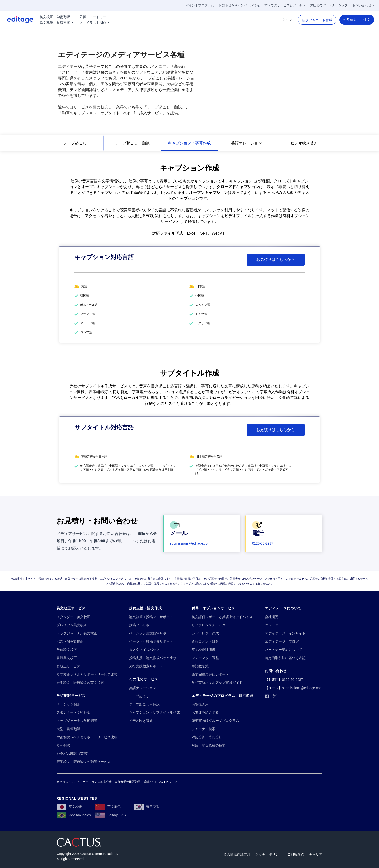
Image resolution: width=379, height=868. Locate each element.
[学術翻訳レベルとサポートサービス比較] (87, 737)
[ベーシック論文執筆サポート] (151, 633)
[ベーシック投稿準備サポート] (151, 642)
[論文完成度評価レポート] (210, 674)
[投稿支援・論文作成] (145, 608)
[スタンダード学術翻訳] (73, 713)
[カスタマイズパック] (144, 650)
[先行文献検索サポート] (146, 666)
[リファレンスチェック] (209, 625)
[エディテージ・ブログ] (282, 642)
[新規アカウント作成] (317, 20)
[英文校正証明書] (204, 650)
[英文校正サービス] (71, 608)
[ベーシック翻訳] (68, 704)
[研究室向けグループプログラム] (215, 721)
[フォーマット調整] (205, 658)
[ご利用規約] (296, 854)
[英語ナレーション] (247, 143)
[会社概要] (272, 617)
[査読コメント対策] (205, 642)
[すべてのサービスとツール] (285, 5)
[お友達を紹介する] (205, 713)
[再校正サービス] (68, 666)
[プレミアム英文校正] (72, 625)
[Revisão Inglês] (74, 815)
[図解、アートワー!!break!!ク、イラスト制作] (95, 20)
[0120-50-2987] (263, 543)
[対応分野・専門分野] (207, 737)
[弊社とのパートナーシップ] (329, 5)
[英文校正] (69, 807)
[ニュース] (272, 625)
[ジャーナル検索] (204, 729)
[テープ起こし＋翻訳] (132, 143)
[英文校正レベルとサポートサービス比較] (87, 674)
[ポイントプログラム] (200, 5)
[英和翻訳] (63, 745)
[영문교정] (147, 807)
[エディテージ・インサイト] (285, 633)
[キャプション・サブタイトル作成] (154, 713)
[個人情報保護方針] (237, 854)
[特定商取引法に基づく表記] (285, 658)
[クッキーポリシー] (269, 854)
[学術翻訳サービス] (71, 696)
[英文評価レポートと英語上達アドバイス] (222, 617)
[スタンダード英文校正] (73, 617)
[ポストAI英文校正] (70, 642)
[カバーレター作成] (205, 633)
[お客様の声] (200, 704)
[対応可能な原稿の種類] (209, 745)
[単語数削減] (200, 666)
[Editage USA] (111, 815)
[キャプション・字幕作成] (189, 143)
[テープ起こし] (75, 143)
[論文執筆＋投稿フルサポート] (151, 617)
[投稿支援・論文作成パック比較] (153, 658)
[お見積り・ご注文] (357, 20)
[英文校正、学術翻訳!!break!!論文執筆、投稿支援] (57, 20)
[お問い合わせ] (363, 5)
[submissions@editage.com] (190, 543)
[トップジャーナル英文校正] (77, 633)
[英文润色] (108, 807)
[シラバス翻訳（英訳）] (73, 754)
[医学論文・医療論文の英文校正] (80, 683)
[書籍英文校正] (67, 658)
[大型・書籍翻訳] (68, 729)
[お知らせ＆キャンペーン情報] (239, 5)
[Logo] (17, 20)
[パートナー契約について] (284, 650)
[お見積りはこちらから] (276, 260)
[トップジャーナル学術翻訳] (77, 721)
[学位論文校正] (67, 650)
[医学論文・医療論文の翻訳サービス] (84, 762)
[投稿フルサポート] (143, 625)
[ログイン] (285, 20)
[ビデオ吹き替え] (304, 143)
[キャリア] (316, 854)
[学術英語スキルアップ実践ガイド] (217, 683)
